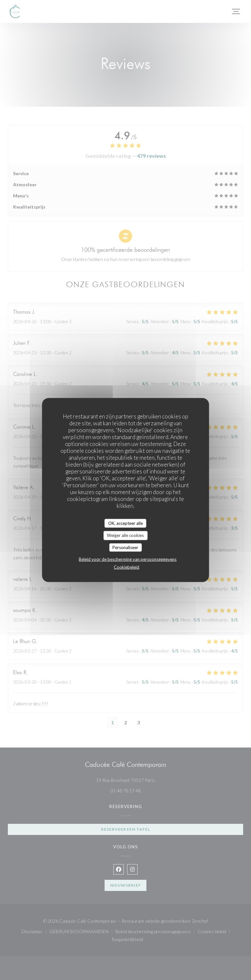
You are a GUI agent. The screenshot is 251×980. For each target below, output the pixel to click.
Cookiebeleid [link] (126, 567)
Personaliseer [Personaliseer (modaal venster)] (125, 547)
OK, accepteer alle (125, 523)
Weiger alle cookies (125, 535)
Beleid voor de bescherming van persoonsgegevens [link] (128, 559)
